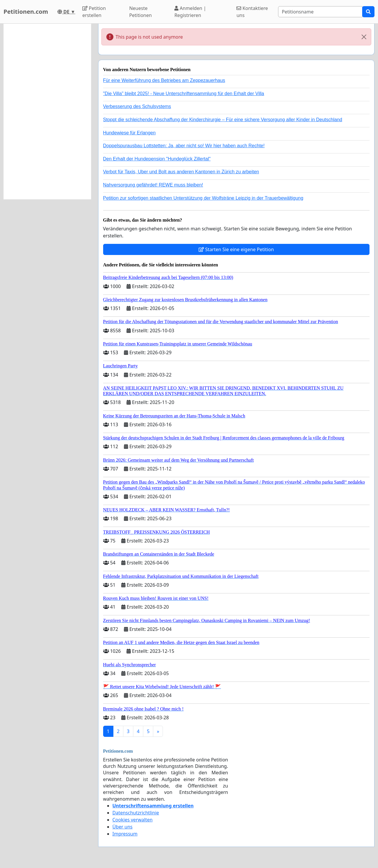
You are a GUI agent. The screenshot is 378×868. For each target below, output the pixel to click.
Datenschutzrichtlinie (136, 813)
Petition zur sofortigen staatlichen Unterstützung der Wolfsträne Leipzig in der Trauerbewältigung (203, 198)
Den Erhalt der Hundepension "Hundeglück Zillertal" (157, 159)
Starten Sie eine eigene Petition (236, 249)
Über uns (123, 827)
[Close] (364, 37)
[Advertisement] (47, 112)
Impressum (125, 834)
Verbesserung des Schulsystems (137, 106)
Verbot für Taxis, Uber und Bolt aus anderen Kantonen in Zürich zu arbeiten (181, 172)
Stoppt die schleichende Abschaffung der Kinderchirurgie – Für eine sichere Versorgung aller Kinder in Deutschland (223, 120)
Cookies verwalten (133, 820)
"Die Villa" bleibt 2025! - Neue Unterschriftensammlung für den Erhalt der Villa (184, 94)
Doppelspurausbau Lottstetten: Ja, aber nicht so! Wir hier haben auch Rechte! (184, 146)
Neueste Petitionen (141, 12)
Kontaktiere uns (252, 12)
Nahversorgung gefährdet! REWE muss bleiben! (153, 185)
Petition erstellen (94, 12)
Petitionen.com (26, 12)
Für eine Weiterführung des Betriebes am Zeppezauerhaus (164, 80)
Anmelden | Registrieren (190, 12)
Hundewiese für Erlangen (130, 133)
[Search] (320, 12)
